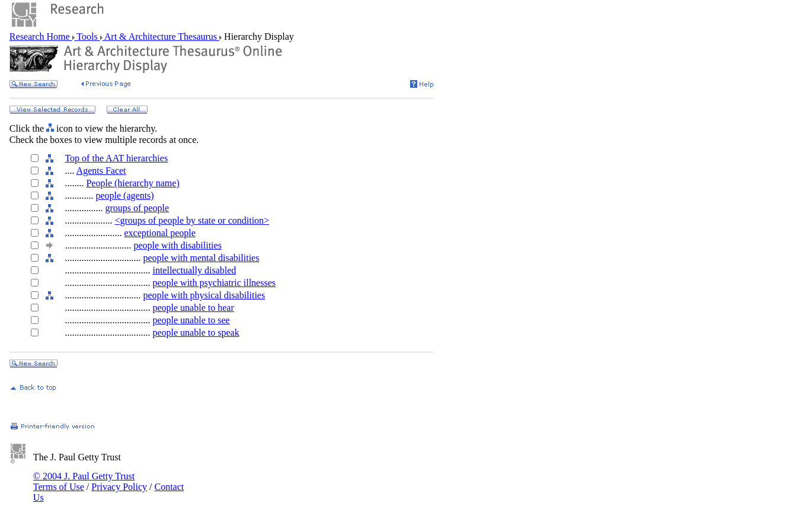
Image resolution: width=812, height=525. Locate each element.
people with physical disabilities (204, 295)
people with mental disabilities (201, 258)
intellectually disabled (194, 270)
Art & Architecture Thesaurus (161, 36)
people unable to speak (196, 332)
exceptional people (159, 233)
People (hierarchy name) (132, 183)
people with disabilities (177, 245)
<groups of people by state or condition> (192, 220)
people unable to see (191, 320)
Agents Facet (101, 171)
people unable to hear (193, 308)
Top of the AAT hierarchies (116, 158)
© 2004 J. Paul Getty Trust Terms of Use (84, 481)
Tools (87, 36)
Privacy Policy (119, 487)
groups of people (137, 208)
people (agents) (124, 195)
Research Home (41, 36)
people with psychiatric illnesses (214, 283)
